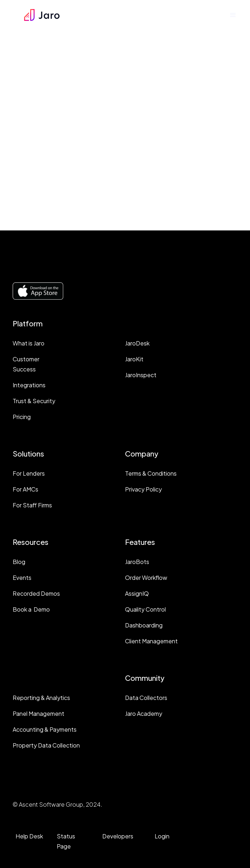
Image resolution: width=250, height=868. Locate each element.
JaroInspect (141, 375)
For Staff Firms (32, 505)
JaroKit (134, 359)
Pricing (22, 417)
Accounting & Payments (45, 729)
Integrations (29, 385)
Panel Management (38, 713)
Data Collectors (146, 698)
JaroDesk (137, 343)
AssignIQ (137, 593)
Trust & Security (34, 401)
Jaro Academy (144, 713)
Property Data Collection (46, 745)
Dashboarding (144, 625)
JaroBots (137, 562)
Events (22, 578)
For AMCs (25, 489)
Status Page (66, 841)
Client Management (151, 641)
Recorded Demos (36, 593)
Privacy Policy (143, 489)
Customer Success (26, 364)
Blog (19, 562)
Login (162, 836)
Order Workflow (146, 578)
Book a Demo (31, 609)
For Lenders (29, 473)
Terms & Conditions (151, 473)
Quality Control (145, 609)
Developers (118, 836)
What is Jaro (29, 343)
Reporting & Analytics (41, 698)
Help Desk (29, 836)
